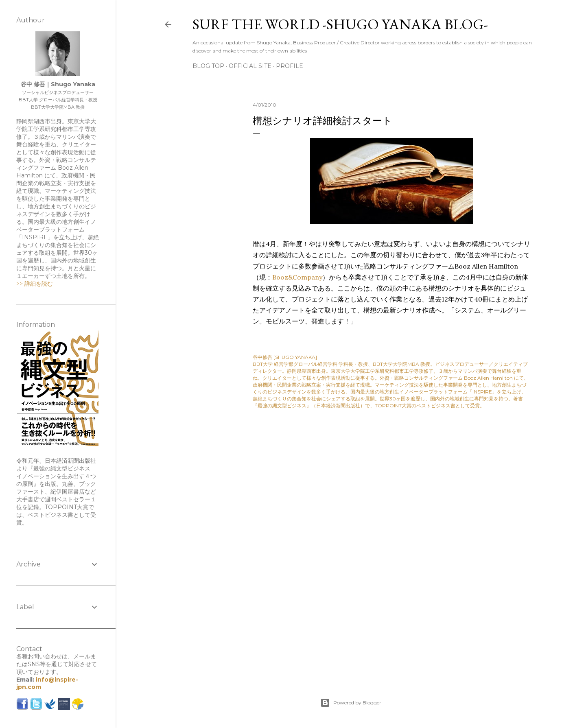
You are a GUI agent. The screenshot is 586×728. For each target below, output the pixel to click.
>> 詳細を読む (35, 284)
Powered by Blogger (351, 703)
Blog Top (208, 66)
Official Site (250, 66)
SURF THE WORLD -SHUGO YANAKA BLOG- (340, 24)
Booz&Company (297, 277)
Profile (290, 66)
